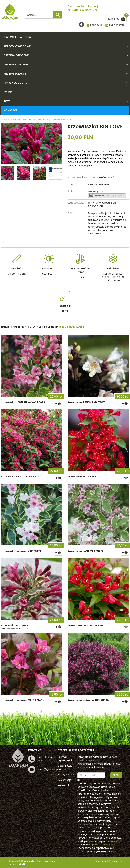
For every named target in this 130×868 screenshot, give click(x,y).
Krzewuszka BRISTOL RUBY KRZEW (21, 477)
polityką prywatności (104, 845)
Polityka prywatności (65, 759)
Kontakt (81, 7)
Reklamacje (64, 780)
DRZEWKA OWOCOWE (18, 37)
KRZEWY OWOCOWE (17, 46)
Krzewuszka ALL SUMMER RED (85, 626)
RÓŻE (7, 101)
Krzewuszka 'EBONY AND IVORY (86, 402)
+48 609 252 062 (84, 11)
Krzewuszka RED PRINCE (82, 477)
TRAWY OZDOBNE (15, 83)
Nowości (10, 110)
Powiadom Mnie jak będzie (107, 196)
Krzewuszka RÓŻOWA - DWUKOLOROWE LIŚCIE (15, 627)
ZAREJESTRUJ (118, 25)
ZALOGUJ (96, 25)
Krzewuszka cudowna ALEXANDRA (88, 700)
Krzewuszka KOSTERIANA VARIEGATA (23, 402)
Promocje (94, 7)
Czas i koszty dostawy (65, 768)
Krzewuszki (72, 327)
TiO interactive (114, 861)
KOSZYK (117, 18)
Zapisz (116, 775)
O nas (71, 7)
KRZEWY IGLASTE (15, 74)
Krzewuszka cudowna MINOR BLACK (23, 700)
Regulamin (64, 785)
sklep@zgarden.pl (48, 769)
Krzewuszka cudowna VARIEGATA (21, 551)
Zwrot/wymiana (67, 775)
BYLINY (8, 92)
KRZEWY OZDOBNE (16, 65)
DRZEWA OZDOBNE (16, 55)
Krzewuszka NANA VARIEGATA (86, 551)
